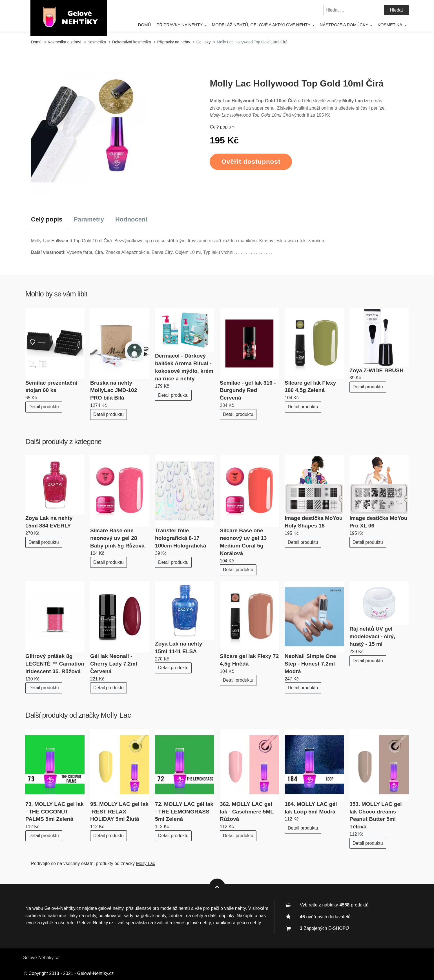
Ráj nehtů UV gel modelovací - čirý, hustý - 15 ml (372, 636)
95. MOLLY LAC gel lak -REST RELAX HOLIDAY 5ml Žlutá (119, 812)
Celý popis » (222, 127)
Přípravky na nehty (180, 25)
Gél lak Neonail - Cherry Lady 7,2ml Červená (114, 664)
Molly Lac (116, 715)
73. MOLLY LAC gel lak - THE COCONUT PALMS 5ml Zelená (55, 812)
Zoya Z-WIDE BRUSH (377, 370)
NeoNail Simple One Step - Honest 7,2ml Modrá (310, 664)
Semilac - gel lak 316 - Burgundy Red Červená (248, 390)
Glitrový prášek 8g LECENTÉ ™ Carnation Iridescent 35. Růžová (55, 664)
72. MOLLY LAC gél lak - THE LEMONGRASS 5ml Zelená (184, 812)
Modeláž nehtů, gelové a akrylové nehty (261, 25)
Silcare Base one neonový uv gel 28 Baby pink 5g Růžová (117, 538)
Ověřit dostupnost (251, 162)
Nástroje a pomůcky (344, 25)
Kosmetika (390, 25)
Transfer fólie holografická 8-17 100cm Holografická (181, 538)
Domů (145, 25)
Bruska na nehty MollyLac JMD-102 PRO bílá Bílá (114, 390)
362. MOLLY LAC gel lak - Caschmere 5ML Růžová (247, 812)
